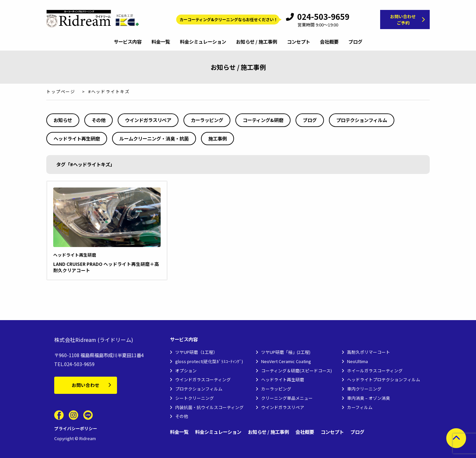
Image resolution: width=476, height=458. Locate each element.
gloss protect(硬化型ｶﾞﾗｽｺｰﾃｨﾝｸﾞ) (209, 361)
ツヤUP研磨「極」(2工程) (286, 352)
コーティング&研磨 (263, 120)
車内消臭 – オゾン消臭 (369, 398)
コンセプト (298, 42)
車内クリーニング (364, 389)
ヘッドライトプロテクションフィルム (384, 379)
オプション (186, 371)
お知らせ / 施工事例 (257, 42)
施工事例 (218, 138)
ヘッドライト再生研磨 (77, 138)
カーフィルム (360, 407)
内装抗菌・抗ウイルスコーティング (209, 407)
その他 (99, 120)
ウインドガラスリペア (148, 120)
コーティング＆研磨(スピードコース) (297, 371)
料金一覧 (161, 42)
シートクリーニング (195, 398)
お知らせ (63, 120)
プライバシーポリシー (76, 428)
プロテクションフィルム (362, 120)
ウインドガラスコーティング (203, 379)
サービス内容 (128, 42)
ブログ (355, 42)
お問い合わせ (86, 385)
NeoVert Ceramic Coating (286, 361)
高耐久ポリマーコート (369, 352)
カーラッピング (207, 120)
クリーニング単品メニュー (287, 398)
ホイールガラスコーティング (375, 371)
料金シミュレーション (203, 42)
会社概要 (329, 42)
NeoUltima (357, 361)
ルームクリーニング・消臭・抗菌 (154, 138)
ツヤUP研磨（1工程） (196, 352)
